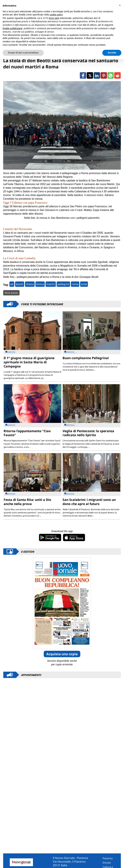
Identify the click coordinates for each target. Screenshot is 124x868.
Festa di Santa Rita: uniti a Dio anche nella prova (27, 502)
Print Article (11, 293)
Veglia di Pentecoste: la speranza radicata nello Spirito (88, 433)
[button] (120, 5)
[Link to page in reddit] (117, 75)
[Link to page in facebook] (83, 75)
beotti (20, 284)
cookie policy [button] (56, 15)
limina (40, 284)
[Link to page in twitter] (90, 75)
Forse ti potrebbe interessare (42, 304)
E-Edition (28, 552)
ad (12, 284)
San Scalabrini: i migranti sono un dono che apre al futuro (89, 502)
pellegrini (63, 284)
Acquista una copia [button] (62, 654)
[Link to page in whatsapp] (111, 75)
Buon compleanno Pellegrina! (86, 358)
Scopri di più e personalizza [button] (23, 53)
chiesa (30, 284)
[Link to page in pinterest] (104, 75)
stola (84, 284)
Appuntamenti (31, 675)
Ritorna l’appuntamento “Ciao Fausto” (27, 433)
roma (75, 284)
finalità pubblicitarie (12, 28)
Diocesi (107, 863)
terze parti (54, 18)
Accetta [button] (112, 53)
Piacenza (108, 858)
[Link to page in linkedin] (97, 75)
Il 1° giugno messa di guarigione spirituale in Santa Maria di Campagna (29, 362)
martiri (51, 284)
